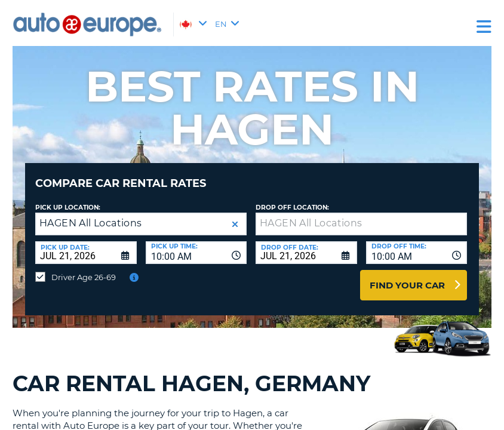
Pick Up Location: (68, 199)
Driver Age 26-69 (84, 268)
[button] (235, 215)
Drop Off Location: (292, 199)
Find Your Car (407, 276)
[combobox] (196, 244)
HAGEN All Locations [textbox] (91, 214)
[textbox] (361, 215)
